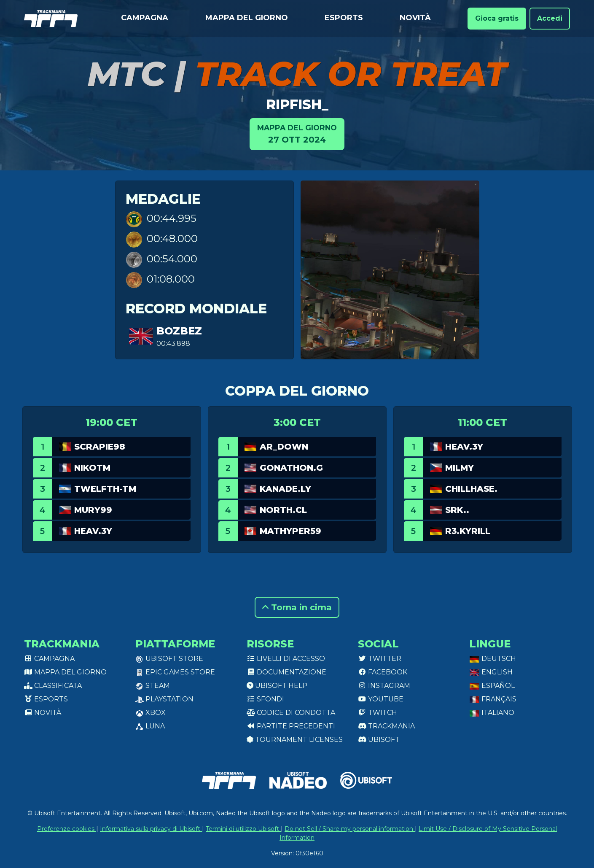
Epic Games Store (175, 672)
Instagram (384, 686)
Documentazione (286, 672)
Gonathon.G (291, 468)
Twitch (378, 713)
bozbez (179, 331)
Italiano (492, 713)
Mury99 (93, 510)
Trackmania (386, 726)
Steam (153, 686)
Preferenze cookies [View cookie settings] (67, 829)
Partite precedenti (291, 726)
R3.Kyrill (468, 531)
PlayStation (164, 699)
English (491, 672)
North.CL (283, 510)
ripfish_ (297, 104)
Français (493, 699)
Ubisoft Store (169, 659)
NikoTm (92, 468)
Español (492, 686)
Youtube (381, 699)
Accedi (550, 18)
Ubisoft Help (277, 686)
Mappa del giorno (247, 18)
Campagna (145, 18)
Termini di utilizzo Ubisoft (243, 829)
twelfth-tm (105, 489)
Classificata (53, 686)
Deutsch (493, 659)
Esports (344, 18)
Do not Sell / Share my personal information (350, 829)
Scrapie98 (100, 447)
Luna (150, 726)
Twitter (380, 659)
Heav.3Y (93, 531)
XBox (151, 713)
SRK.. (457, 510)
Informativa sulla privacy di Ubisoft (151, 829)
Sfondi (265, 699)
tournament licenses (295, 740)
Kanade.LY (285, 489)
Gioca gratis (497, 18)
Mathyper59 (290, 531)
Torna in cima (297, 607)
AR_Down (284, 447)
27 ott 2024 (297, 133)
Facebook (383, 672)
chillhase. (471, 489)
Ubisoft (379, 740)
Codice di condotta (291, 713)
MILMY (460, 468)
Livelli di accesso (286, 659)
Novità (415, 18)
